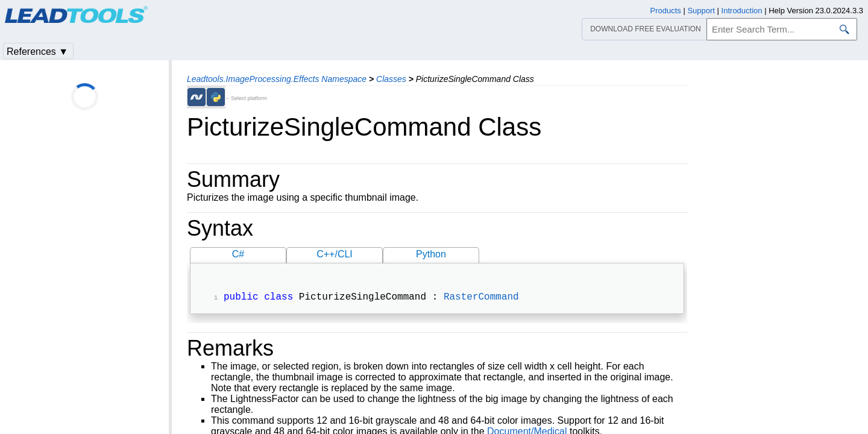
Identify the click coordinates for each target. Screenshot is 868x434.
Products (666, 11)
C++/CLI (335, 254)
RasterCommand (481, 298)
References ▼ (37, 52)
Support (701, 11)
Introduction (742, 11)
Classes (391, 79)
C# (238, 254)
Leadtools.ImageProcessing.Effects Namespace (277, 79)
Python (431, 254)
